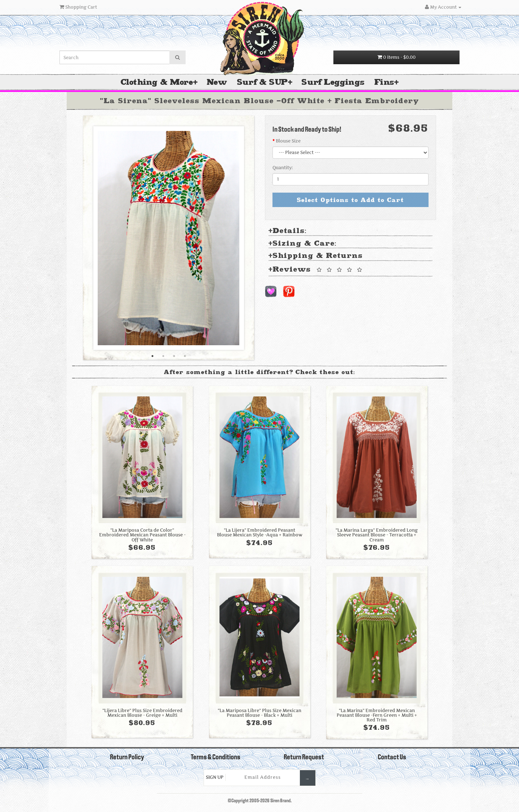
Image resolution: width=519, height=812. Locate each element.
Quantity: (283, 168)
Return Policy (127, 758)
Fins (384, 82)
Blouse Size (288, 141)
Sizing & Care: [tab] (303, 244)
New (217, 82)
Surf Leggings (333, 82)
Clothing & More (157, 82)
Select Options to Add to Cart (351, 200)
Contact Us (392, 758)
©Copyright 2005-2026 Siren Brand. (260, 801)
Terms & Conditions (216, 758)
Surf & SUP (263, 82)
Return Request (304, 758)
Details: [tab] (288, 231)
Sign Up (215, 777)
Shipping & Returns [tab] (316, 256)
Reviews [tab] (316, 270)
